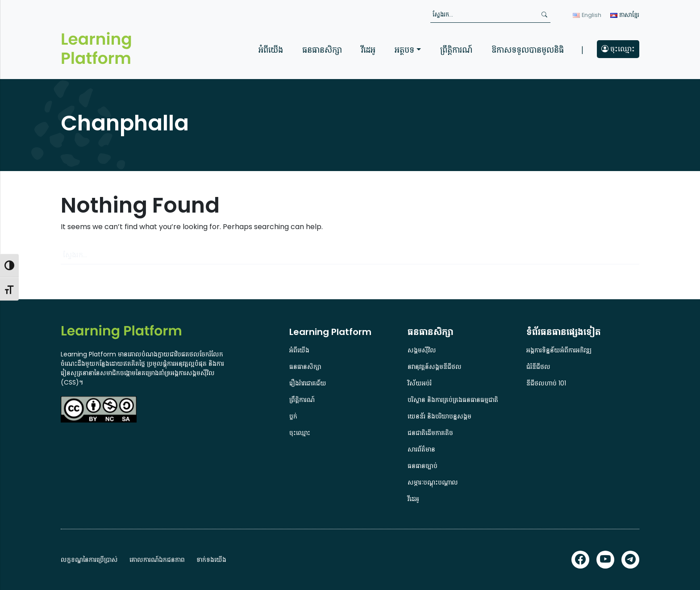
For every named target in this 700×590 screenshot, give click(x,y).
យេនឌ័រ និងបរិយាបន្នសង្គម (440, 416)
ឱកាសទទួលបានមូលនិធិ (528, 50)
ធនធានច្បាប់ (423, 466)
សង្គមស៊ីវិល (422, 350)
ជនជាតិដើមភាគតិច (430, 433)
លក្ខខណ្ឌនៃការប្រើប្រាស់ (89, 560)
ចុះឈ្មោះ (618, 49)
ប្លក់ (293, 416)
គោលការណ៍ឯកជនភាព (157, 560)
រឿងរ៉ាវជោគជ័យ (308, 383)
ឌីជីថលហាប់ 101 (546, 383)
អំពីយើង (271, 50)
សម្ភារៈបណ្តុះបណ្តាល (433, 482)
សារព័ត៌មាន (421, 449)
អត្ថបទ (404, 50)
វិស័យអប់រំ (420, 383)
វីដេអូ (368, 50)
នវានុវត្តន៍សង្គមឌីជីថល (435, 367)
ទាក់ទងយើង (211, 560)
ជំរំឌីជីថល (538, 367)
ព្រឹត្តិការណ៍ (456, 50)
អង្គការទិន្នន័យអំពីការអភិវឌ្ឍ (559, 350)
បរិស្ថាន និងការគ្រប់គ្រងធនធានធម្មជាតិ (453, 400)
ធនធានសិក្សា (322, 50)
